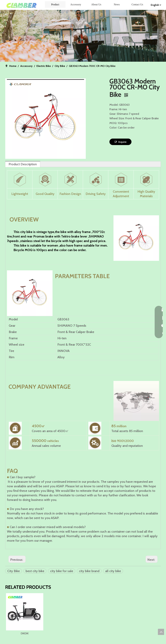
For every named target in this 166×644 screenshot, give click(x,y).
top (161, 632)
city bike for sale (62, 571)
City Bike (14, 571)
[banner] (83, 36)
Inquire (120, 142)
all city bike (113, 571)
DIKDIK (28, 640)
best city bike (35, 571)
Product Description (23, 164)
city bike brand (89, 571)
